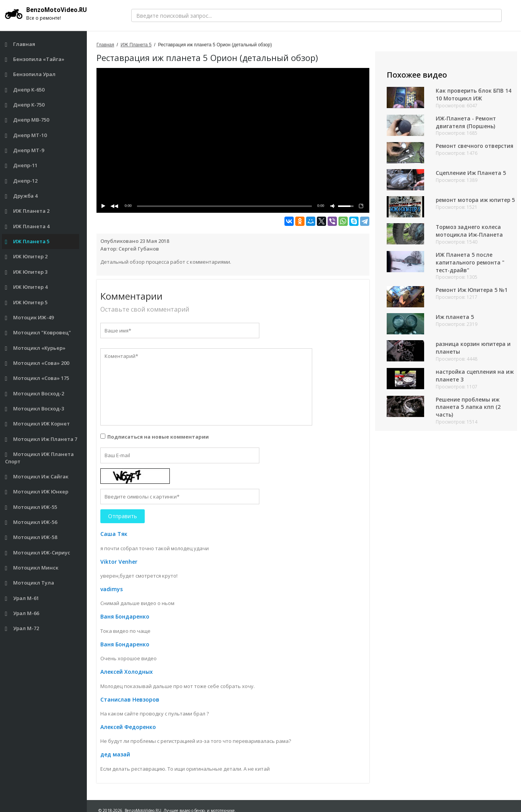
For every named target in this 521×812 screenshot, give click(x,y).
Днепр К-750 (25, 105)
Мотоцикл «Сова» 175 (37, 378)
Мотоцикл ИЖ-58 (31, 537)
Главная (20, 44)
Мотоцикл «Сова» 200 (37, 363)
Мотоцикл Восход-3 (35, 409)
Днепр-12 (21, 181)
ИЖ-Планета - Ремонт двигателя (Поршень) (467, 122)
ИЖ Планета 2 (27, 211)
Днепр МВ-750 (27, 120)
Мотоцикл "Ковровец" (38, 333)
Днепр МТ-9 (25, 150)
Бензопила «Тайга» (35, 59)
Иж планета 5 (455, 319)
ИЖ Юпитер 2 (26, 257)
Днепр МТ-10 (26, 135)
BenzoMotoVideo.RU (48, 14)
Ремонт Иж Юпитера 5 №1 (473, 292)
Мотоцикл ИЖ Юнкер (37, 492)
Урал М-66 (22, 613)
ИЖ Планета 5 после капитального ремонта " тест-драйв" (471, 264)
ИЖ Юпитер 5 (26, 303)
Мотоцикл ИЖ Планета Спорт (40, 458)
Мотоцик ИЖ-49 (30, 318)
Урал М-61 (22, 598)
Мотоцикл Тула (30, 583)
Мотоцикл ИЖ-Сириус (38, 553)
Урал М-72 (22, 628)
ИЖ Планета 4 (27, 226)
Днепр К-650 (25, 90)
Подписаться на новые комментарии (158, 437)
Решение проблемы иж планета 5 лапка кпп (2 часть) (468, 409)
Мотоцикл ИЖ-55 (31, 507)
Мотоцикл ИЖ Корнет (38, 424)
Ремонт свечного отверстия (475, 146)
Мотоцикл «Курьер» (36, 348)
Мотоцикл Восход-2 (35, 394)
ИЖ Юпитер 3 (26, 272)
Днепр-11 (21, 165)
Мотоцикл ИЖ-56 (31, 522)
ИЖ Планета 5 (27, 242)
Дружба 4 (21, 196)
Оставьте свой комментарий (145, 309)
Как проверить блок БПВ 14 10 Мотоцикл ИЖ (474, 94)
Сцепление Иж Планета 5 (471, 173)
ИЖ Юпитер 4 (26, 287)
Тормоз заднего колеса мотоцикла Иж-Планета (470, 232)
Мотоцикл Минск (32, 568)
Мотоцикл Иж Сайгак (37, 477)
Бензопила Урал (30, 74)
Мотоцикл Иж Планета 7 (41, 439)
